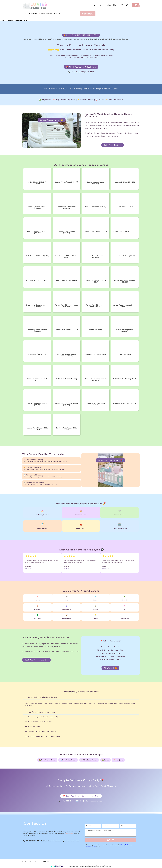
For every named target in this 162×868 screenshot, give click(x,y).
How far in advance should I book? (42, 712)
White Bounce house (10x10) (125, 330)
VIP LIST (124, 5)
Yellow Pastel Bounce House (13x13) (125, 306)
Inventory (99, 5)
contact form (69, 834)
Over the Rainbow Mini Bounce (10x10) (66, 355)
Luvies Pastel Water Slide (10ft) (37, 429)
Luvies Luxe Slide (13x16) (96, 207)
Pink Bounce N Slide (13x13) (37, 256)
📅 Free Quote (118, 760)
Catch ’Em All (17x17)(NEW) (125, 379)
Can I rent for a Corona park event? (42, 731)
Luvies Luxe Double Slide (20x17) (37, 232)
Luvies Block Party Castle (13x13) (96, 380)
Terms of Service (90, 847)
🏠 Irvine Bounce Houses (47, 760)
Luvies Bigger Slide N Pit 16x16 (37, 183)
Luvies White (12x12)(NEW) (66, 182)
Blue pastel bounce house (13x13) (125, 281)
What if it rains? (34, 727)
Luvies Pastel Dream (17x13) (96, 231)
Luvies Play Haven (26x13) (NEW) (96, 281)
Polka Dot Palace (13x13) (66, 379)
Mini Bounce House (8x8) (96, 354)
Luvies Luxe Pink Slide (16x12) (96, 257)
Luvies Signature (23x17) (66, 280)
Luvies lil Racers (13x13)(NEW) (37, 380)
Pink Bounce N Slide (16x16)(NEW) (66, 257)
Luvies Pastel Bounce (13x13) (66, 232)
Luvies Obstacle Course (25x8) (96, 404)
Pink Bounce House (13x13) (125, 231)
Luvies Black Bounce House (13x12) (66, 404)
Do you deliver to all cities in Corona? (43, 697)
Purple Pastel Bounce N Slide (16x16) (96, 306)
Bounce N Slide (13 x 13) (125, 182)
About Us (113, 5)
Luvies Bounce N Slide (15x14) (37, 207)
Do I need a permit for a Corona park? (43, 717)
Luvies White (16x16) (125, 207)
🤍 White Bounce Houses (89, 760)
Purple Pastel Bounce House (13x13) (66, 306)
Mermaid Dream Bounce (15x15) (37, 330)
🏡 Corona (105, 760)
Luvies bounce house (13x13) (96, 183)
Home (4, 20)
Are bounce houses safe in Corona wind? (44, 736)
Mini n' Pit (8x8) (96, 330)
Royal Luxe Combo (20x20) (37, 280)
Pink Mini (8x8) (125, 354)
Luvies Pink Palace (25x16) (125, 256)
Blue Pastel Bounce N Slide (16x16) (37, 306)
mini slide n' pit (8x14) (37, 354)
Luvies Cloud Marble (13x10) (66, 330)
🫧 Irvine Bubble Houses (68, 760)
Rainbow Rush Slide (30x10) (125, 403)
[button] (81, 697)
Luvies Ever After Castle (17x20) (66, 207)
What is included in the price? (40, 722)
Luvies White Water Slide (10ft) (66, 429)
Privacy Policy (125, 845)
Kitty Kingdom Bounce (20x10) (37, 404)
